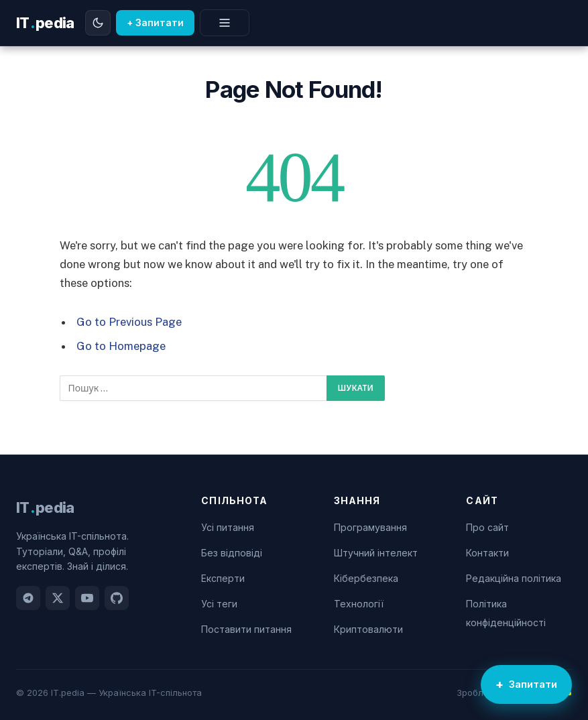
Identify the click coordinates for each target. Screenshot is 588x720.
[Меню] (225, 23)
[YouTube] (87, 598)
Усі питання (228, 527)
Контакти (487, 553)
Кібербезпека (366, 578)
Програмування (370, 527)
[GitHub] (117, 598)
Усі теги (219, 604)
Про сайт (487, 527)
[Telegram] (28, 598)
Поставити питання (246, 629)
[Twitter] (58, 598)
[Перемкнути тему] (98, 23)
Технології (359, 604)
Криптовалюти (368, 629)
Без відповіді (232, 553)
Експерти (223, 578)
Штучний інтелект (376, 553)
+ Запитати (155, 22)
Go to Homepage (121, 346)
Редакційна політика (514, 578)
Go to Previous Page (129, 322)
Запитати (533, 684)
